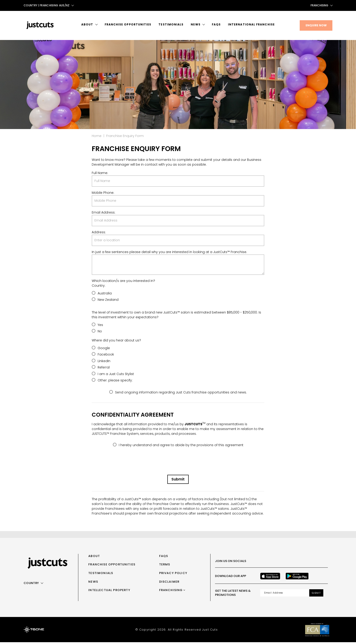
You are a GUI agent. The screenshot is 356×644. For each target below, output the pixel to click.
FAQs (216, 24)
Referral (104, 369)
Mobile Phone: (103, 194)
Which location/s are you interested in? (123, 283)
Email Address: (104, 214)
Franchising (319, 5)
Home (97, 138)
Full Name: (100, 175)
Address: (99, 234)
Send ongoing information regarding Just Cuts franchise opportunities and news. (181, 394)
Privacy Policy (173, 575)
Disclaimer (169, 583)
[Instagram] (272, 563)
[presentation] (178, 464)
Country (31, 585)
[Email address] (285, 595)
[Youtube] (292, 563)
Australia (105, 295)
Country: (99, 287)
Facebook (106, 356)
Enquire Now (316, 25)
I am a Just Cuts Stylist (116, 376)
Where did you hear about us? (116, 342)
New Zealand (108, 301)
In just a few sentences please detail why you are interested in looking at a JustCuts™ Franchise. (169, 254)
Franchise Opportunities (128, 24)
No (100, 333)
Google (104, 350)
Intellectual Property (109, 592)
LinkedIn (104, 363)
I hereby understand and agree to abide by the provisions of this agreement (181, 447)
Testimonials (171, 24)
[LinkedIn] (302, 563)
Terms (165, 566)
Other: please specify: (115, 382)
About (87, 24)
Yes (100, 327)
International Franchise (251, 24)
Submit (178, 481)
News (195, 24)
